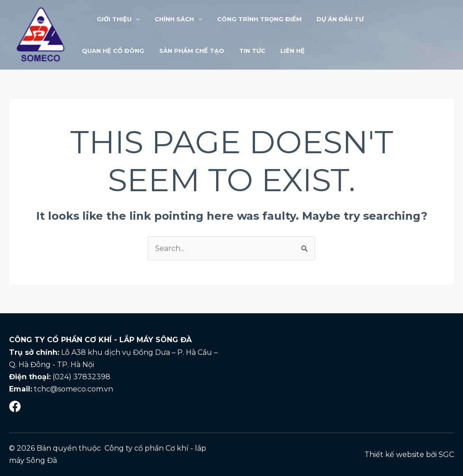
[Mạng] (15, 406)
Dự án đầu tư (326, 19)
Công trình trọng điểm (248, 19)
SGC (446, 455)
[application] (131, 19)
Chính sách (171, 19)
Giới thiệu (114, 19)
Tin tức (170, 51)
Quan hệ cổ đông (392, 19)
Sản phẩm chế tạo (113, 51)
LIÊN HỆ (208, 51)
